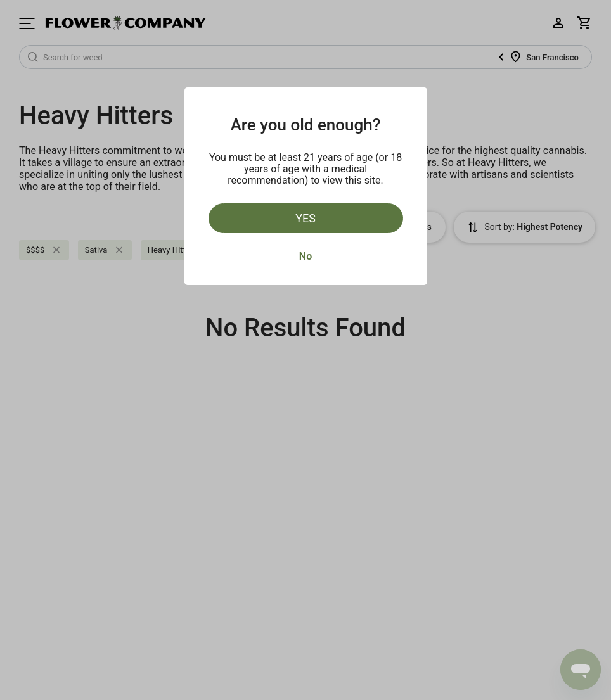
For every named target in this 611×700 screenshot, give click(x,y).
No (305, 256)
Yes (305, 218)
